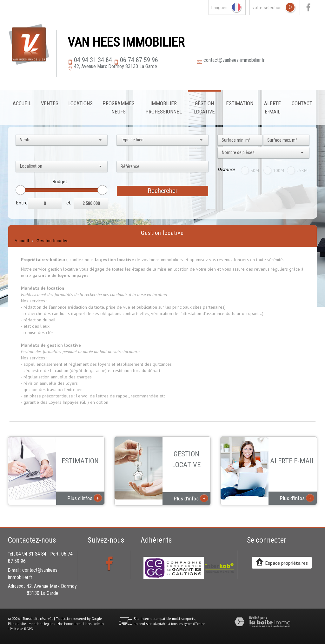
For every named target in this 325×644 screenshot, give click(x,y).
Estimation (240, 103)
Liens (87, 624)
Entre (22, 203)
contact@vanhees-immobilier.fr (234, 60)
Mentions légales (42, 624)
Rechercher (162, 191)
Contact (302, 103)
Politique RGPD (22, 629)
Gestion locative (204, 107)
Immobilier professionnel (164, 107)
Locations (80, 103)
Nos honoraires (69, 624)
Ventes (50, 103)
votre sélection (267, 8)
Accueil (22, 103)
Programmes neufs (119, 107)
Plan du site (17, 624)
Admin (99, 624)
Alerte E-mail (272, 107)
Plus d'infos (85, 498)
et (69, 203)
